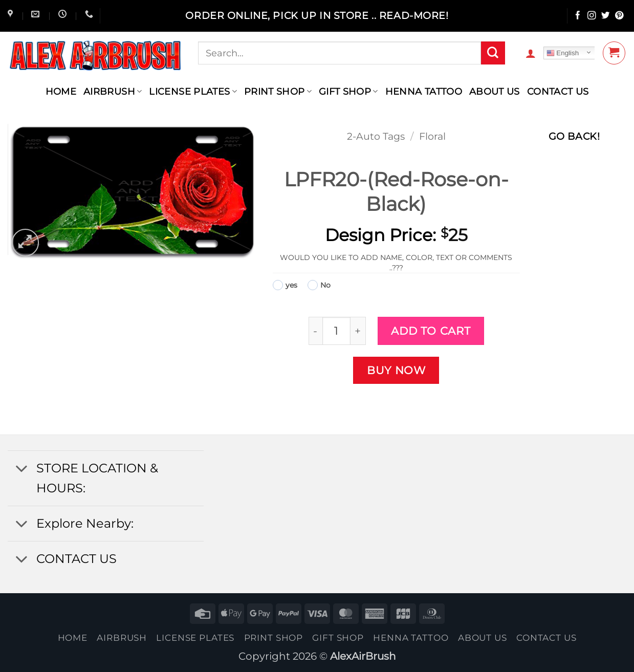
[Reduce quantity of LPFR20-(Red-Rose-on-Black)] (315, 331)
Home (61, 91)
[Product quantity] (336, 331)
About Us (495, 91)
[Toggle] (21, 470)
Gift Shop (348, 91)
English (563, 53)
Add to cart (431, 331)
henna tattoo (424, 91)
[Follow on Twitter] (606, 16)
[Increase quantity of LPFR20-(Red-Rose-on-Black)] (358, 331)
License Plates (193, 91)
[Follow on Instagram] (592, 16)
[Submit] (493, 53)
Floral (432, 136)
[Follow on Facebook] (578, 16)
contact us (558, 91)
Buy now (396, 370)
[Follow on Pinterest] (619, 16)
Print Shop (278, 91)
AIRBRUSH (113, 91)
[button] (531, 53)
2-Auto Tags (376, 136)
